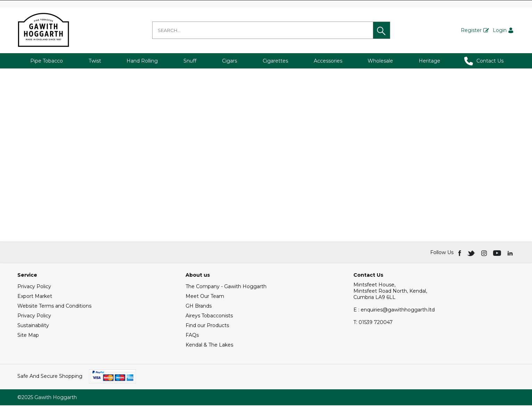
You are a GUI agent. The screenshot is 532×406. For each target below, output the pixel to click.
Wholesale (380, 61)
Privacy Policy (34, 287)
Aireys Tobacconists (209, 316)
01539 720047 (373, 323)
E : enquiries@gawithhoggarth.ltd (394, 310)
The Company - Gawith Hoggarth (226, 287)
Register (471, 30)
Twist (95, 61)
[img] (460, 253)
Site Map (28, 336)
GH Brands (199, 307)
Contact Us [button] (484, 61)
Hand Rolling (142, 61)
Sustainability (33, 326)
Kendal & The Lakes (209, 346)
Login (500, 30)
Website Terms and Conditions (54, 307)
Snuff (190, 61)
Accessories (328, 61)
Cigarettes (275, 61)
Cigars (230, 61)
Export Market (35, 297)
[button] (382, 30)
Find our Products (207, 326)
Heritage (429, 61)
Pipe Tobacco (47, 61)
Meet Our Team (205, 297)
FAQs (192, 336)
